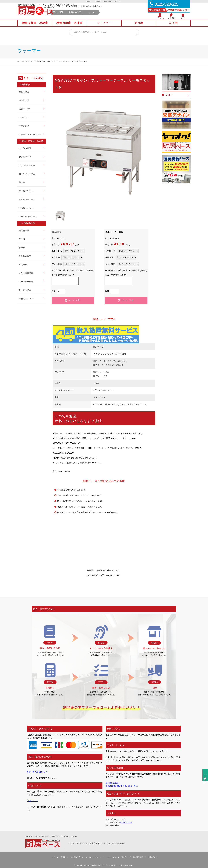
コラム (50, 857)
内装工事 (97, 2)
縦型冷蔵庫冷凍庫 (35, 26)
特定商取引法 (74, 857)
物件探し (88, 2)
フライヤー (24, 117)
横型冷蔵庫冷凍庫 (69, 26)
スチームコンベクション (30, 134)
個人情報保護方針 (114, 783)
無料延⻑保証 (140, 857)
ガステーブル (25, 109)
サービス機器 (25, 290)
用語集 (60, 857)
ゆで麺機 (23, 265)
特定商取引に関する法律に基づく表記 (123, 786)
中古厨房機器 (108, 2)
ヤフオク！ (119, 2)
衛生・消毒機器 (26, 273)
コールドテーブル (27, 174)
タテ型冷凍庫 (25, 157)
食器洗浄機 (24, 230)
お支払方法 (124, 10)
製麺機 (22, 248)
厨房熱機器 (24, 92)
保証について (33, 801)
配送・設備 (84, 16)
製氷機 (22, 182)
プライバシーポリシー (93, 857)
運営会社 (126, 857)
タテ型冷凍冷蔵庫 (27, 165)
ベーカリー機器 (26, 282)
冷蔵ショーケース (27, 199)
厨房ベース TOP (80, 10)
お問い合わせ (112, 10)
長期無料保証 (101, 16)
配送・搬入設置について (38, 772)
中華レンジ (24, 126)
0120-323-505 (127, 822)
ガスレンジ (24, 100)
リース (118, 16)
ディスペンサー (26, 191)
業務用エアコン (26, 299)
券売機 (22, 239)
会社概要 (92, 10)
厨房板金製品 (25, 256)
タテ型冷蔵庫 (25, 148)
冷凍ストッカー (26, 208)
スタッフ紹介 (112, 857)
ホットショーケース (28, 216)
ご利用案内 (101, 10)
